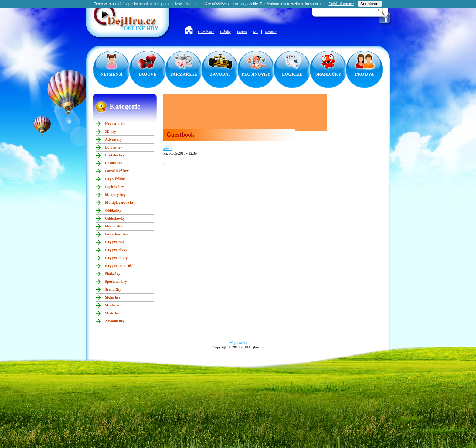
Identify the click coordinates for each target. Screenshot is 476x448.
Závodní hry (115, 321)
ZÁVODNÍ (220, 74)
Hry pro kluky (116, 258)
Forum (242, 32)
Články (225, 32)
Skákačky (113, 274)
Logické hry (114, 187)
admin (168, 149)
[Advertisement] (245, 112)
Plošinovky (114, 226)
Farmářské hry (117, 171)
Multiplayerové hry (120, 203)
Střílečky (112, 313)
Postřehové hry (117, 234)
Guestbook (206, 32)
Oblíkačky (113, 210)
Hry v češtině (115, 179)
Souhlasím (370, 4)
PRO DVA (365, 74)
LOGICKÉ (292, 74)
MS (256, 32)
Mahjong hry (115, 195)
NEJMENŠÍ (111, 74)
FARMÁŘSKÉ (184, 74)
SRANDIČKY (328, 74)
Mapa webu (238, 343)
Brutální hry (115, 155)
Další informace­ (341, 4)
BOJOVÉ (148, 74)
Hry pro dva (115, 242)
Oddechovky (115, 218)
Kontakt (271, 32)
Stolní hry (113, 297)
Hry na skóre (115, 124)
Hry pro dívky (116, 250)
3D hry (110, 132)
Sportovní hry (116, 282)
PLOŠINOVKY (256, 74)
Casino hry (114, 163)
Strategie (112, 305)
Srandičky (113, 289)
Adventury (113, 139)
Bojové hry (114, 147)
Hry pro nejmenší (119, 266)
